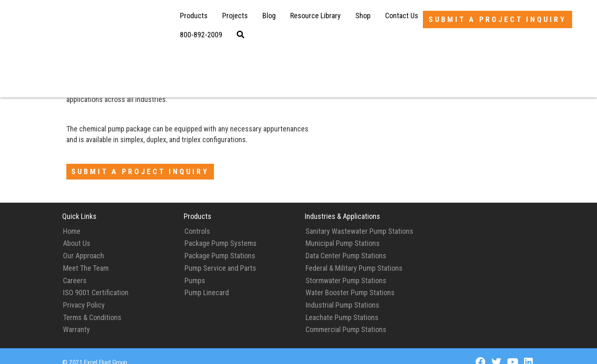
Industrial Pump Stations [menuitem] (342, 293)
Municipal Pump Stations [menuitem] (343, 232)
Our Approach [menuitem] (84, 244)
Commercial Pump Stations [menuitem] (346, 318)
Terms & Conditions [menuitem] (92, 306)
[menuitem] (201, 35)
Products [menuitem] (194, 16)
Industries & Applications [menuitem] (342, 205)
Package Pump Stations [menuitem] (220, 244)
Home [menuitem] (72, 220)
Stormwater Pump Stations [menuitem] (346, 269)
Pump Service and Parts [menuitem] (220, 256)
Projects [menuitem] (235, 16)
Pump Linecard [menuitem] (207, 281)
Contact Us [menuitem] (402, 16)
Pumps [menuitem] (195, 269)
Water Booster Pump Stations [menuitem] (350, 281)
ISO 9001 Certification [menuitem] (96, 281)
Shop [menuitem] (363, 16)
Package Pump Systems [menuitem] (221, 232)
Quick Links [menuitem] (79, 205)
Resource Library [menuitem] (315, 16)
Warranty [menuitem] (76, 318)
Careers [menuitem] (75, 269)
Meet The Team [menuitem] (86, 256)
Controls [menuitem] (197, 220)
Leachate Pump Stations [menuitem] (342, 306)
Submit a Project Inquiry (498, 19)
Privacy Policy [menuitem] (84, 293)
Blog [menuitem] (269, 16)
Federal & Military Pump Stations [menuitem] (354, 256)
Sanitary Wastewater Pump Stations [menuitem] (359, 220)
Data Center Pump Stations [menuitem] (346, 244)
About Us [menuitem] (77, 232)
